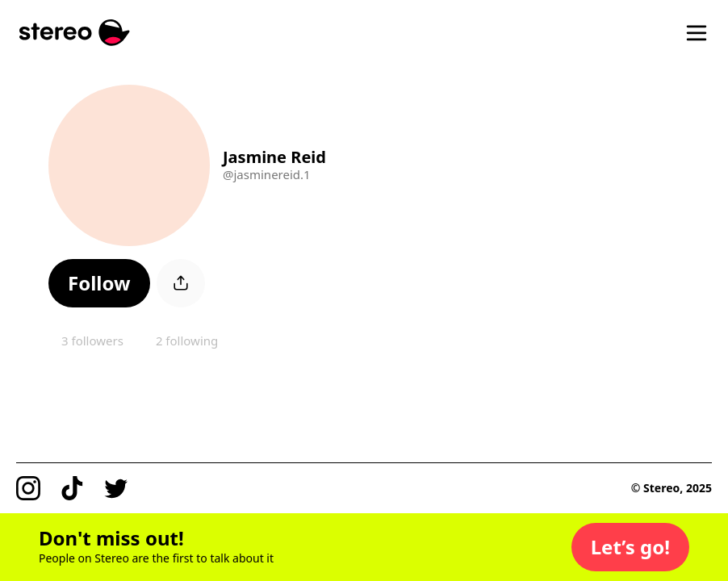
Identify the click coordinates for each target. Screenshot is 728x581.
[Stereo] (75, 33)
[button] (99, 283)
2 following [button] (187, 341)
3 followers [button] (92, 341)
